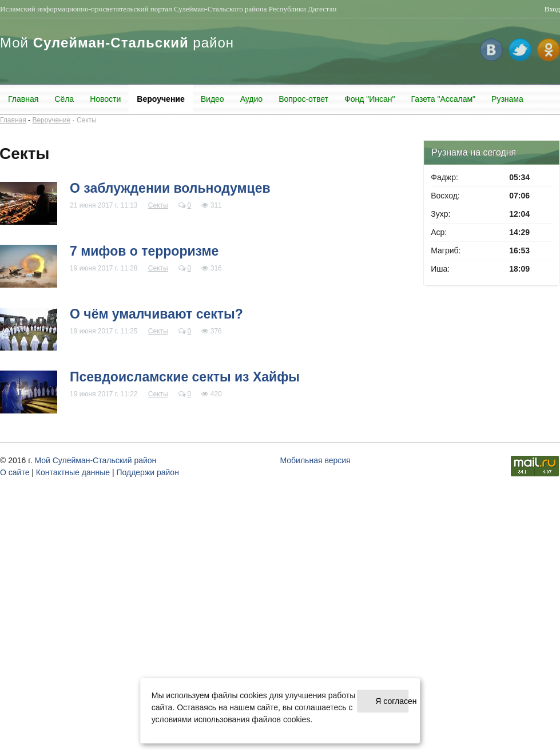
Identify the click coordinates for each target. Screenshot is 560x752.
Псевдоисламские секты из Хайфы (185, 377)
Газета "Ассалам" (443, 99)
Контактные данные (73, 472)
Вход (552, 9)
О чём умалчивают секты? (156, 314)
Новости (105, 99)
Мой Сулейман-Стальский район (95, 460)
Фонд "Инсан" (370, 99)
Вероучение (160, 99)
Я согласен (392, 701)
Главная (23, 99)
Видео (213, 99)
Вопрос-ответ (303, 99)
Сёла (64, 99)
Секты (87, 120)
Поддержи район (147, 472)
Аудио (252, 99)
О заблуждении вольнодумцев (170, 188)
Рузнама (507, 99)
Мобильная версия (315, 460)
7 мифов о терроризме (144, 251)
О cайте (15, 472)
